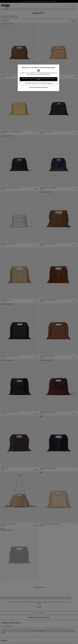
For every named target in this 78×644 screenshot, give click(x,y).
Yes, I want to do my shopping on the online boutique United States (39, 79)
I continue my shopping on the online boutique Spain (39, 83)
